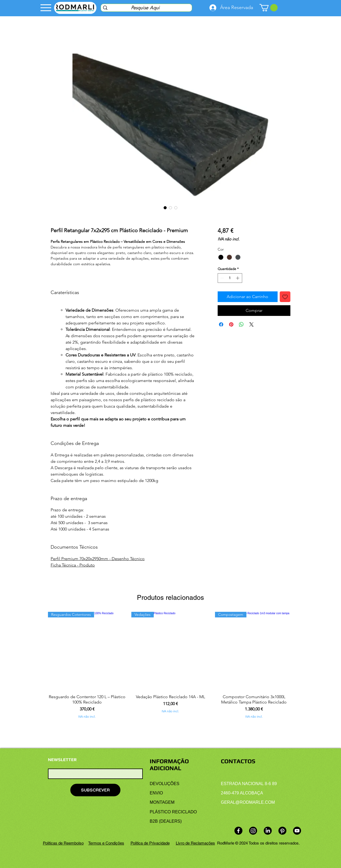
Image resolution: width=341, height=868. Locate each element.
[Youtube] (297, 831)
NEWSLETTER (62, 760)
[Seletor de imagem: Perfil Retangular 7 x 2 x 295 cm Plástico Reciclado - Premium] (165, 208)
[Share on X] (251, 324)
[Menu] (46, 8)
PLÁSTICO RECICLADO (173, 812)
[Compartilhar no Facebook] (221, 324)
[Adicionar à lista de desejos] (285, 297)
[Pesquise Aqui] (145, 8)
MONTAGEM (162, 802)
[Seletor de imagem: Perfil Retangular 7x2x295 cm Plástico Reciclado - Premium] (176, 208)
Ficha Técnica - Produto (73, 565)
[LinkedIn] (268, 831)
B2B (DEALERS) (166, 821)
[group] (170, 665)
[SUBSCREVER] (95, 790)
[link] (269, 8)
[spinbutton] (230, 278)
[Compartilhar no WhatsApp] (241, 324)
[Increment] (238, 278)
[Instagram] (253, 831)
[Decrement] (222, 278)
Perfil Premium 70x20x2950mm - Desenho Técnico (98, 559)
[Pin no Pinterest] (231, 324)
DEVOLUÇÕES (165, 784)
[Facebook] (238, 831)
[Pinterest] (282, 831)
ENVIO (156, 793)
